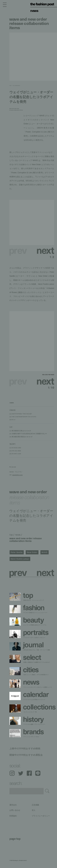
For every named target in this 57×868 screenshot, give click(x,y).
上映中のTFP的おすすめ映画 (25, 748)
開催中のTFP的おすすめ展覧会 (26, 755)
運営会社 (13, 805)
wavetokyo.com (17, 475)
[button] (43, 250)
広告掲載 (35, 805)
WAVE (45, 552)
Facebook (29, 773)
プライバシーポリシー (41, 816)
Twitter (21, 773)
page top (15, 839)
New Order (32, 552)
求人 (34, 810)
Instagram (12, 773)
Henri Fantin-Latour (20, 559)
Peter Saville (17, 552)
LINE (38, 773)
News (34, 10)
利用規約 (13, 816)
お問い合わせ (15, 810)
